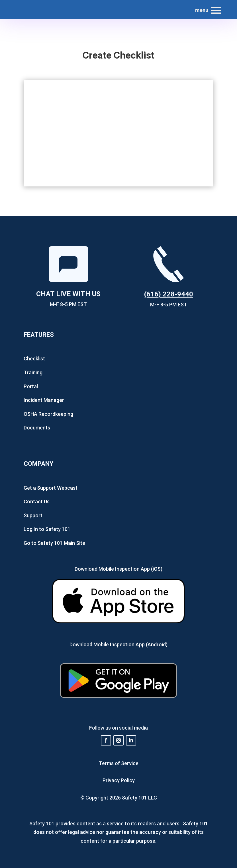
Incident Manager (44, 400)
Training (33, 372)
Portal (31, 386)
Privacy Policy (119, 780)
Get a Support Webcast (51, 488)
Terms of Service (119, 763)
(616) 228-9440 (169, 294)
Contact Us (37, 502)
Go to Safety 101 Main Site (54, 543)
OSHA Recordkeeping (48, 414)
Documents (37, 428)
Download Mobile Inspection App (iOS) (118, 569)
